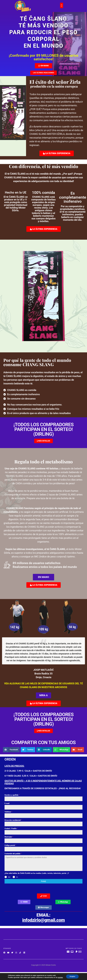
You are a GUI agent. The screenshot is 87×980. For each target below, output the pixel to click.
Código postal (10, 845)
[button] (62, 5)
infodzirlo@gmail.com (43, 920)
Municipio (9, 837)
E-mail (7, 803)
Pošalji (43, 881)
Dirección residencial (13, 820)
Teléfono (8, 812)
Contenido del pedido (13, 854)
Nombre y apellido (12, 795)
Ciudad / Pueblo (11, 829)
